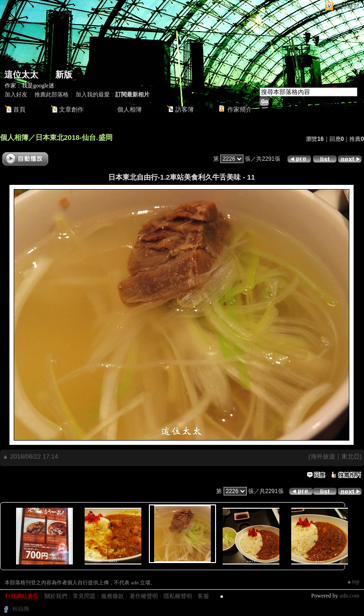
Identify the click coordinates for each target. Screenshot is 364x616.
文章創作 (71, 109)
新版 (64, 75)
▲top (353, 581)
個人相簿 (130, 109)
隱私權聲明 (178, 596)
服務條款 (113, 596)
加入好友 (16, 95)
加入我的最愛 (93, 95)
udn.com (349, 596)
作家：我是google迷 (30, 86)
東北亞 (351, 456)
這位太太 (21, 75)
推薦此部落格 (52, 95)
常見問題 (84, 596)
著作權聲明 (144, 596)
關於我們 (56, 596)
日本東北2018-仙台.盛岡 (74, 137)
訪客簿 (185, 109)
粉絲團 (21, 609)
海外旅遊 (323, 456)
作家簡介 (240, 109)
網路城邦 (347, 6)
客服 (203, 596)
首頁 (19, 109)
